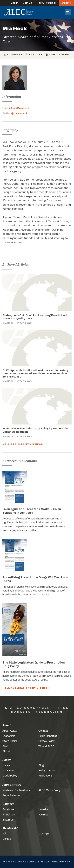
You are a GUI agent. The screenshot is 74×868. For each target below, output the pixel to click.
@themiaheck (19, 113)
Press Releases (11, 795)
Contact (43, 731)
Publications (57, 55)
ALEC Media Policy (49, 790)
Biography (13, 55)
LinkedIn (43, 809)
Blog (41, 765)
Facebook (8, 809)
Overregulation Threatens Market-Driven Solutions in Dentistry (32, 511)
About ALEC (10, 731)
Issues (6, 765)
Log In (15, 3)
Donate (66, 3)
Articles (34, 55)
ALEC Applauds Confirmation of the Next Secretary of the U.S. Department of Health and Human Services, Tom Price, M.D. (37, 374)
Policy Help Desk (47, 3)
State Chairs (10, 741)
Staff (5, 746)
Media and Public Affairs (16, 790)
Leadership (9, 736)
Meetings (44, 834)
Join (5, 834)
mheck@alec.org (19, 108)
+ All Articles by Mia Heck (23, 444)
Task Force (9, 771)
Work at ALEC (46, 746)
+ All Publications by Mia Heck (26, 688)
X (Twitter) (9, 815)
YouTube (43, 815)
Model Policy (10, 776)
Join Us (27, 3)
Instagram (8, 820)
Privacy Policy (46, 741)
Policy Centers (47, 771)
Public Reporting (48, 736)
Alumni (6, 751)
